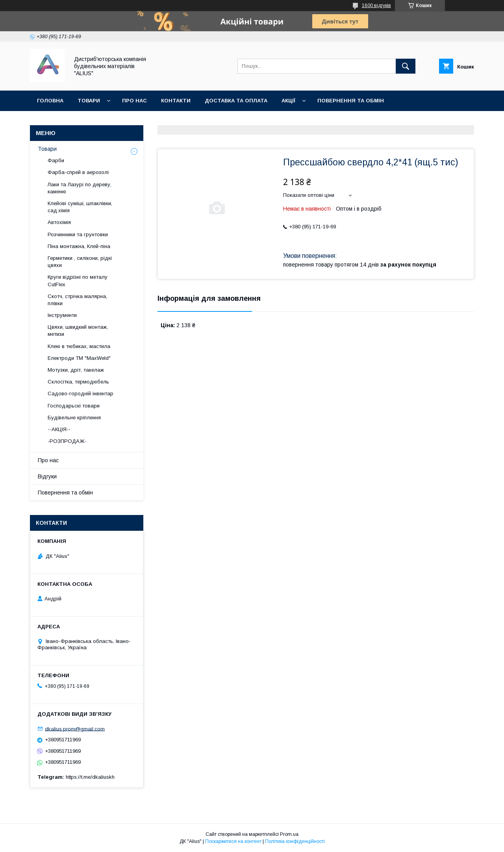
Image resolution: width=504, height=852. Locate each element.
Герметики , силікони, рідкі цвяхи (80, 262)
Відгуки (47, 476)
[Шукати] (406, 66)
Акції (288, 101)
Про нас (134, 101)
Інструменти (62, 315)
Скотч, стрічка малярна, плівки (77, 300)
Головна (50, 101)
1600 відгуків (376, 6)
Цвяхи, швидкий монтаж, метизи (78, 331)
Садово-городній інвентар (81, 394)
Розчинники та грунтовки (78, 234)
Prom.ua (289, 834)
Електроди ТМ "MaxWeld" (79, 358)
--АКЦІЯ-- (59, 429)
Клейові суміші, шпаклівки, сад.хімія (80, 207)
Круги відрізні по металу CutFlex (78, 281)
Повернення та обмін (351, 101)
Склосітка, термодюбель (78, 382)
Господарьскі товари (74, 406)
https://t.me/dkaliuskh (90, 777)
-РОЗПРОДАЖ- (67, 441)
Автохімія (59, 222)
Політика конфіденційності (295, 841)
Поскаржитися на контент (233, 841)
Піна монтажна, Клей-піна (79, 246)
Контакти (176, 101)
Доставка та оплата (236, 101)
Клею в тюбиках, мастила (79, 346)
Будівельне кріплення (74, 418)
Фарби (56, 160)
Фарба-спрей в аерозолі (78, 172)
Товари (89, 101)
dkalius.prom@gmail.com (75, 729)
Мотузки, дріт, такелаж (76, 370)
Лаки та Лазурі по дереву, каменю (80, 188)
